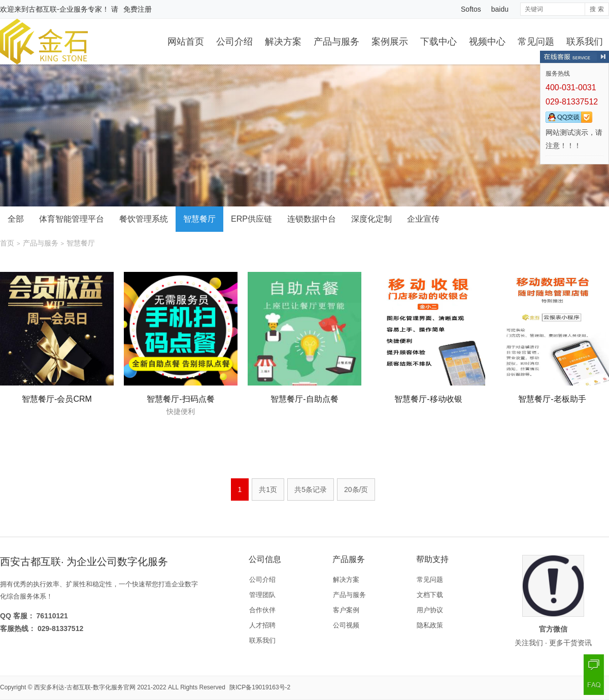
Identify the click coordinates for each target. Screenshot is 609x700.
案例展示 (390, 42)
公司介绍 (234, 42)
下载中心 (438, 42)
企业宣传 (423, 219)
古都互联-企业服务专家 (65, 9)
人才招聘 (262, 625)
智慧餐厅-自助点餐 (304, 399)
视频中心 (487, 42)
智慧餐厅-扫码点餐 (180, 399)
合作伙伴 (262, 610)
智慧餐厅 (199, 219)
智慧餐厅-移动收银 (428, 399)
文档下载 (430, 595)
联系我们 (585, 42)
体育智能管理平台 (72, 219)
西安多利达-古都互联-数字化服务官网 (85, 687)
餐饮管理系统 (144, 219)
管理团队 (262, 595)
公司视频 (346, 625)
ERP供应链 (251, 219)
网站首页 (186, 42)
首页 (7, 243)
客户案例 (346, 610)
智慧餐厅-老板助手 (552, 399)
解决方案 (283, 42)
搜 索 (597, 9)
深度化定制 (371, 219)
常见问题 (536, 42)
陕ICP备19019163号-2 (260, 687)
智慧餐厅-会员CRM (57, 399)
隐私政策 (430, 625)
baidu (500, 9)
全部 (16, 219)
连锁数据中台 (312, 219)
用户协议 (430, 610)
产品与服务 (336, 42)
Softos (471, 9)
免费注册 (138, 9)
